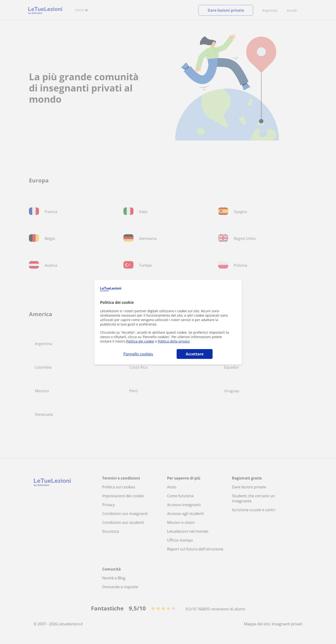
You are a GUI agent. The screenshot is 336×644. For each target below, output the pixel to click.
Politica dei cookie (140, 341)
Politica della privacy (174, 341)
